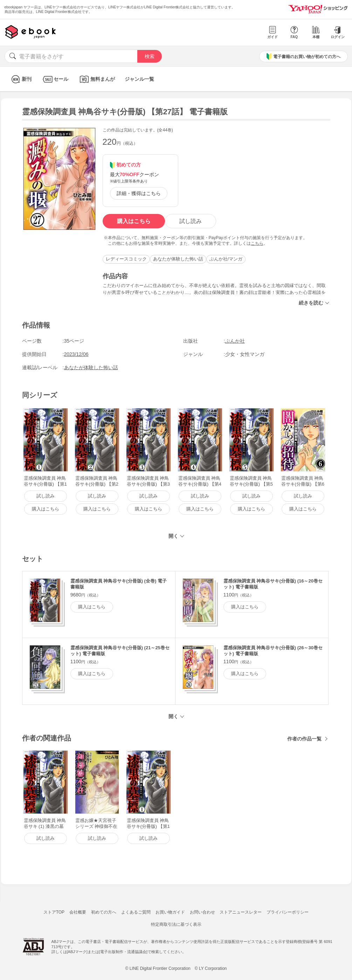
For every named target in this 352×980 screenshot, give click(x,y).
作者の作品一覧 (304, 739)
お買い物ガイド (170, 912)
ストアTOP (54, 912)
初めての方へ (104, 912)
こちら (257, 243)
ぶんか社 (235, 341)
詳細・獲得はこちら (139, 193)
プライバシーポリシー (288, 912)
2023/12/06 (76, 354)
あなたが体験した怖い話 (178, 259)
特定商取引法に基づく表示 (176, 924)
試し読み (191, 221)
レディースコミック (126, 259)
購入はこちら (134, 221)
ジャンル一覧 (139, 79)
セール (55, 79)
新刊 (20, 79)
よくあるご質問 (136, 912)
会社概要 (78, 912)
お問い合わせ (202, 912)
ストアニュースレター (241, 912)
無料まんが (96, 79)
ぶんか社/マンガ (226, 259)
